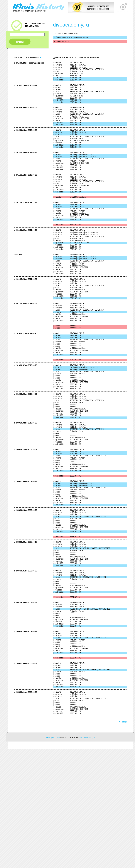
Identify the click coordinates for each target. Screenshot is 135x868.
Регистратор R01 (53, 856)
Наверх (123, 841)
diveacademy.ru (71, 25)
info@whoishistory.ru (87, 856)
